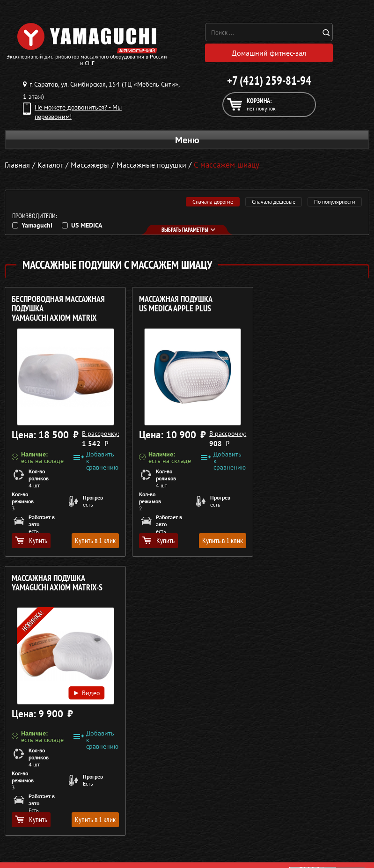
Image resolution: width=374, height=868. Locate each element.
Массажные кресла (32, 783)
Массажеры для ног (33, 828)
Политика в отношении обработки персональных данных (92, 752)
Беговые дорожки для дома (45, 850)
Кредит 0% (208, 817)
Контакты (206, 828)
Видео (330, 405)
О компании (210, 783)
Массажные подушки (156, 165)
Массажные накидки (34, 805)
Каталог (203, 794)
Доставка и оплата (219, 805)
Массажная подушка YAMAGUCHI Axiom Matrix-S (304, 304)
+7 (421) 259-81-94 (269, 81)
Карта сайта (209, 839)
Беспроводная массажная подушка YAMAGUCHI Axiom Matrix (58, 309)
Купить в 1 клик (92, 540)
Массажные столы (30, 794)
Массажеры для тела (34, 817)
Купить (31, 540)
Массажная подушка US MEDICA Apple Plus (172, 304)
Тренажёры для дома (35, 839)
